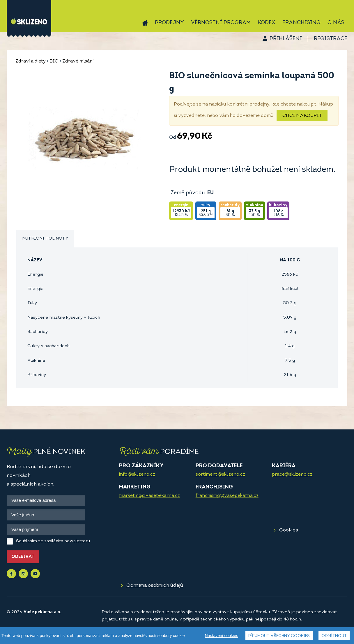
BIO (54, 61)
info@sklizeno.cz (137, 474)
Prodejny (169, 23)
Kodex (267, 23)
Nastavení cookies (222, 636)
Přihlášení (286, 39)
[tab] (45, 239)
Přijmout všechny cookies (279, 636)
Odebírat (23, 557)
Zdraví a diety (31, 61)
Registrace (331, 39)
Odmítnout (334, 636)
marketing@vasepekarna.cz (149, 496)
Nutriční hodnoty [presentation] (45, 239)
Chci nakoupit (302, 116)
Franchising (301, 23)
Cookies (289, 530)
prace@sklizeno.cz (292, 474)
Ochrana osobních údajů (155, 585)
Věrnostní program (221, 23)
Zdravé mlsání (78, 61)
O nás (336, 23)
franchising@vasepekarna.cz (227, 496)
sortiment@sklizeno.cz (220, 474)
